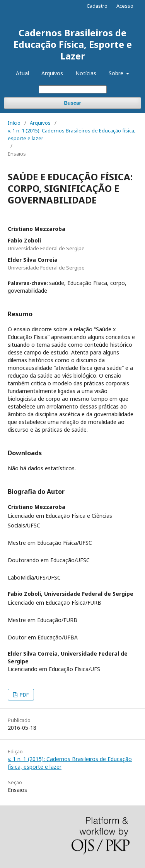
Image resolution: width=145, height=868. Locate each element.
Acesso (125, 6)
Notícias (86, 73)
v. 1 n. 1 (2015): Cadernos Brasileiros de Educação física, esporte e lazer (72, 134)
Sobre (117, 73)
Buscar (72, 103)
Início (14, 123)
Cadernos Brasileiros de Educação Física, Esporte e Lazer (73, 44)
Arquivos (52, 73)
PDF (24, 695)
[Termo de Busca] (73, 89)
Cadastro (97, 6)
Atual (22, 73)
